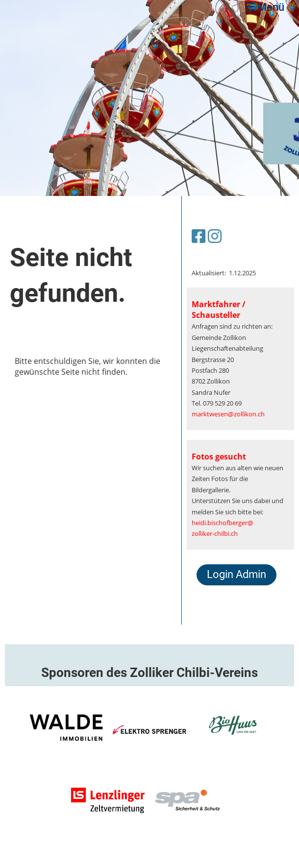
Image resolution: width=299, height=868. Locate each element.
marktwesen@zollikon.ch (228, 414)
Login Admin (237, 574)
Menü (265, 7)
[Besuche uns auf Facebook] (199, 236)
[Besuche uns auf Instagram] (215, 236)
